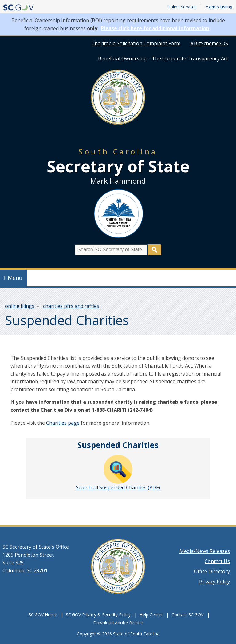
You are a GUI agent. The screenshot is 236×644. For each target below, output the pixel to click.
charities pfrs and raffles (71, 306)
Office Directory (212, 571)
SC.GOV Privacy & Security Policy (98, 615)
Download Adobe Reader (118, 623)
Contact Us (217, 561)
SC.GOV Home (43, 615)
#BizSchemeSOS (209, 43)
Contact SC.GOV (187, 615)
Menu (14, 278)
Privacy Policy (214, 582)
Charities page (63, 423)
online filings (20, 306)
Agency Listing (219, 7)
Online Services (182, 7)
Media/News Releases (205, 551)
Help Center (151, 615)
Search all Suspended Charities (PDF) (118, 473)
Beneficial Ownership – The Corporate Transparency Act (163, 58)
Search (155, 250)
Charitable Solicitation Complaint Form (136, 43)
